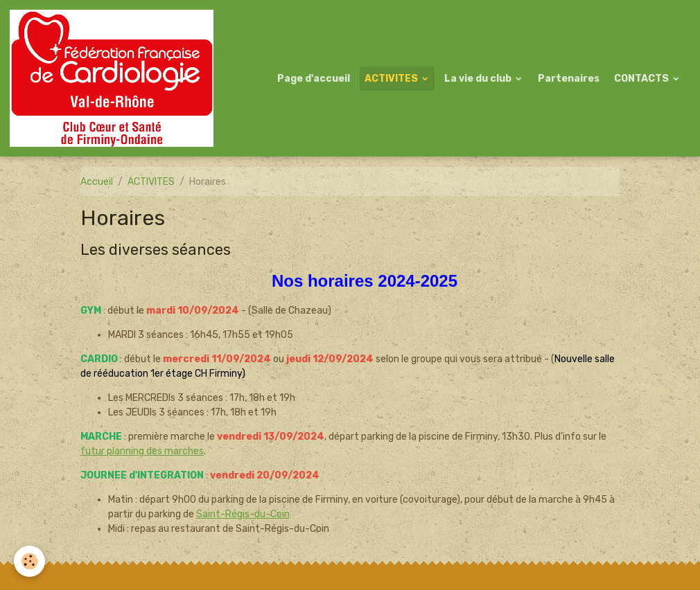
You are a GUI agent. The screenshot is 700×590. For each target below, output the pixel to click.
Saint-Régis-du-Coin (243, 514)
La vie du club (479, 79)
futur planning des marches (142, 451)
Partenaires (569, 79)
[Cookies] (29, 561)
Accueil (97, 182)
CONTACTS (642, 79)
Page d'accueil (314, 79)
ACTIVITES (392, 79)
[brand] (114, 78)
